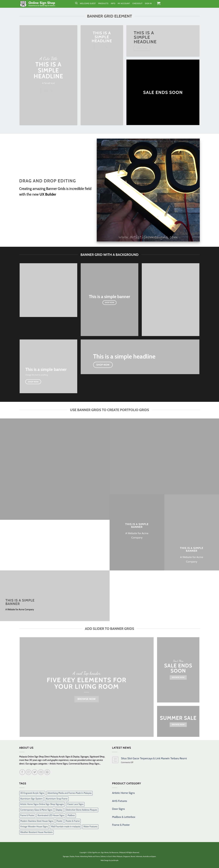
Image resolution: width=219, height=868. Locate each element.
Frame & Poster (121, 825)
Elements (94, 680)
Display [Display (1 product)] (59, 810)
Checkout (137, 3)
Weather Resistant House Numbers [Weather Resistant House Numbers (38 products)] (36, 832)
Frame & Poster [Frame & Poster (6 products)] (27, 815)
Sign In (148, 3)
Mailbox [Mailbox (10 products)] (71, 815)
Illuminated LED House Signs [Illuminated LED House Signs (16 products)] (51, 815)
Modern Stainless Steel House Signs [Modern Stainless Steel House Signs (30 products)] (37, 821)
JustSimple (115, 860)
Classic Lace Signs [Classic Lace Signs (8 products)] (75, 804)
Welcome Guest (88, 3)
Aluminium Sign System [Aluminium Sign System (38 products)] (31, 799)
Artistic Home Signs (124, 793)
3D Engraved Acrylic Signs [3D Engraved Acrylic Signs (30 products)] (32, 793)
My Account (124, 3)
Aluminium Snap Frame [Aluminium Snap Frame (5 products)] (57, 799)
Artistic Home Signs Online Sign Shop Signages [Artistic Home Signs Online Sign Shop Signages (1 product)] (42, 804)
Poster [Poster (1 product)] (60, 821)
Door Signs (119, 809)
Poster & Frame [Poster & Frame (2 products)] (73, 821)
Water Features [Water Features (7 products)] (90, 827)
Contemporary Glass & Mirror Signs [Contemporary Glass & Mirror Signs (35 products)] (36, 810)
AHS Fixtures (120, 801)
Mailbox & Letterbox (124, 817)
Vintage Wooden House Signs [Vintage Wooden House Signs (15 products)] (34, 827)
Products (103, 3)
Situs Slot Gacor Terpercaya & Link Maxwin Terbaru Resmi (154, 758)
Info (113, 3)
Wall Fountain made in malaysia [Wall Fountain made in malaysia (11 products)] (66, 827)
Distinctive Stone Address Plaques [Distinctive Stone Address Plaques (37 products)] (81, 810)
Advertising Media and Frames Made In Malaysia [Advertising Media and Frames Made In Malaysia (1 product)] (70, 793)
